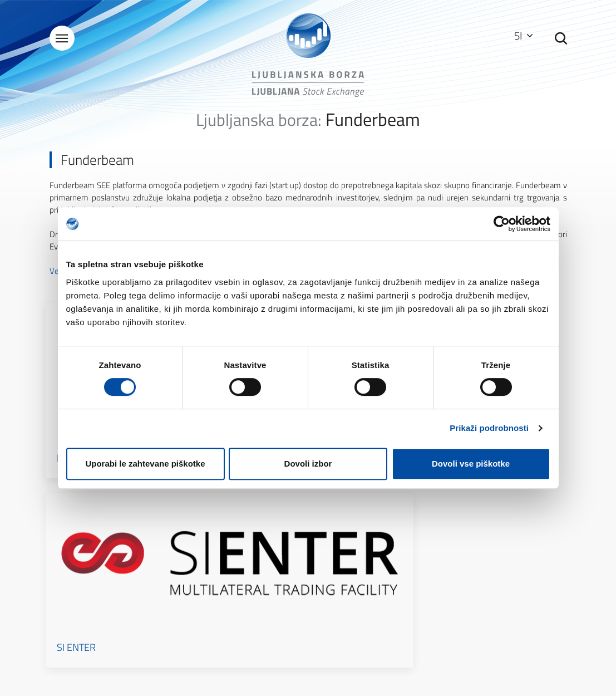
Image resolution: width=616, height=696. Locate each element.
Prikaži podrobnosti (489, 428)
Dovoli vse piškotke (471, 464)
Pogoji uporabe (355, 523)
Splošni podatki (222, 523)
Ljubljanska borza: (259, 127)
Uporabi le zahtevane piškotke (145, 464)
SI (519, 36)
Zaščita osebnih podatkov (372, 538)
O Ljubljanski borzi (226, 507)
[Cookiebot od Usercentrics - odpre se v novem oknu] (502, 224)
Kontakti (211, 538)
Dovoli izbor (308, 464)
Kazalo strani (352, 507)
